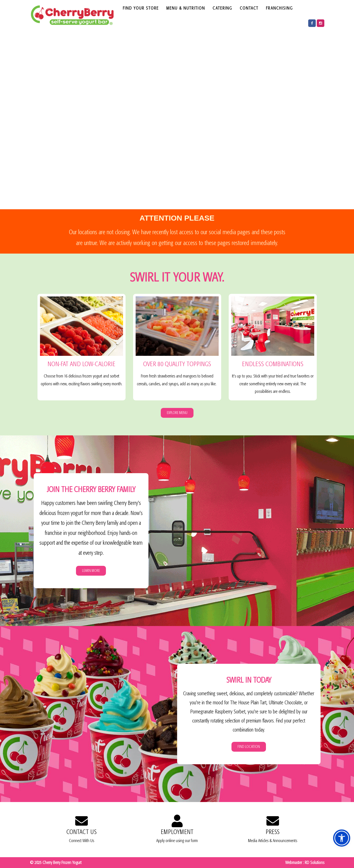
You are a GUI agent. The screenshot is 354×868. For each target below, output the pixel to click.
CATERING (222, 8)
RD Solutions (314, 862)
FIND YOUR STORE (141, 8)
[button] (342, 838)
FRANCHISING (279, 8)
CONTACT (249, 8)
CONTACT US (82, 832)
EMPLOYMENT (177, 832)
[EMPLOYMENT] (177, 821)
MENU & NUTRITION (186, 8)
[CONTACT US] (82, 821)
